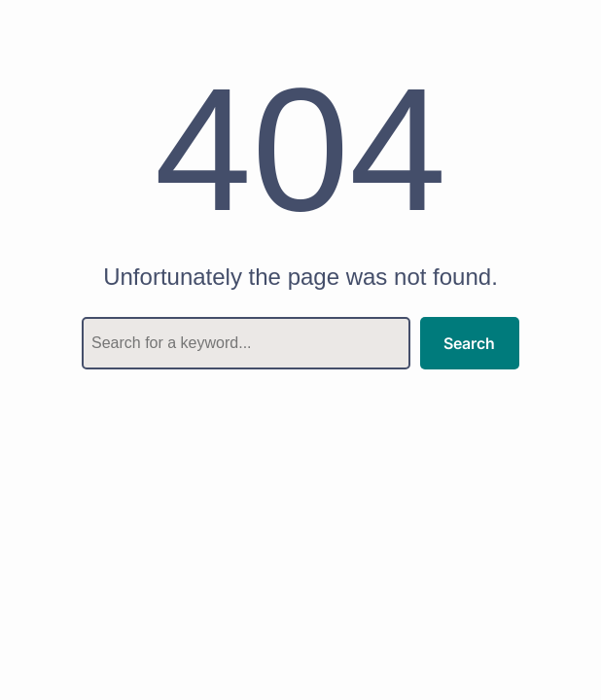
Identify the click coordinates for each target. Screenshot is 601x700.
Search (469, 343)
